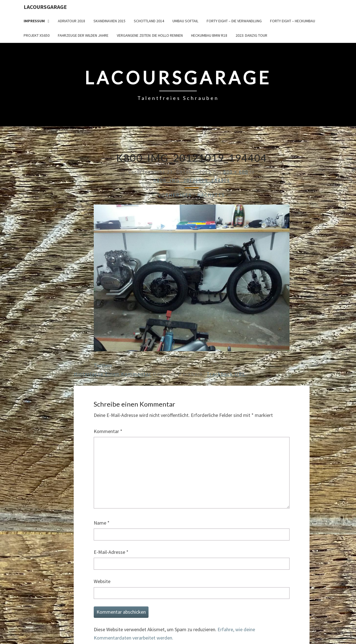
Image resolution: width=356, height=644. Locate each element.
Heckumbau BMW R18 (209, 35)
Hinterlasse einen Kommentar (113, 374)
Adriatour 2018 (71, 21)
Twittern (103, 365)
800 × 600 (236, 172)
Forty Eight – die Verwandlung (234, 21)
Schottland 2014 (149, 21)
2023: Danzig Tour (251, 35)
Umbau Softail (185, 21)
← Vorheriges (171, 195)
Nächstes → (215, 195)
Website (102, 581)
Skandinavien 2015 (109, 21)
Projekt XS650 (37, 35)
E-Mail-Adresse (111, 552)
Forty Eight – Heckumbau (293, 21)
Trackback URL (226, 374)
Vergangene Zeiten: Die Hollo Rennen (150, 35)
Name (102, 523)
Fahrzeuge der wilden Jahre (83, 35)
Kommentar (108, 431)
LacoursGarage (45, 7)
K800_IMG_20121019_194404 (191, 180)
